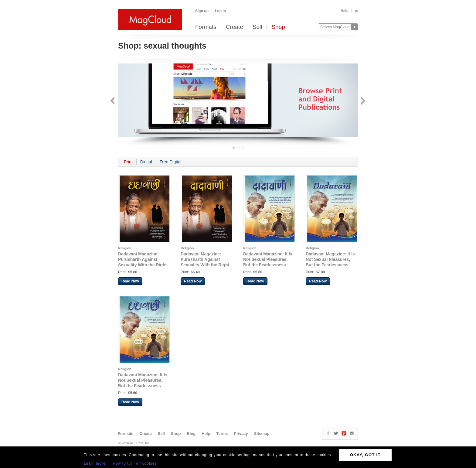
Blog (191, 434)
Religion (125, 248)
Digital (146, 162)
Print (128, 162)
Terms (222, 434)
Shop (278, 27)
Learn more (95, 463)
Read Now (130, 281)
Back (113, 101)
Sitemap (262, 434)
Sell (257, 27)
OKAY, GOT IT (365, 455)
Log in (220, 11)
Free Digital (171, 162)
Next (363, 101)
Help (345, 11)
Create (235, 27)
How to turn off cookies (135, 463)
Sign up (202, 11)
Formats (206, 27)
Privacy (241, 434)
